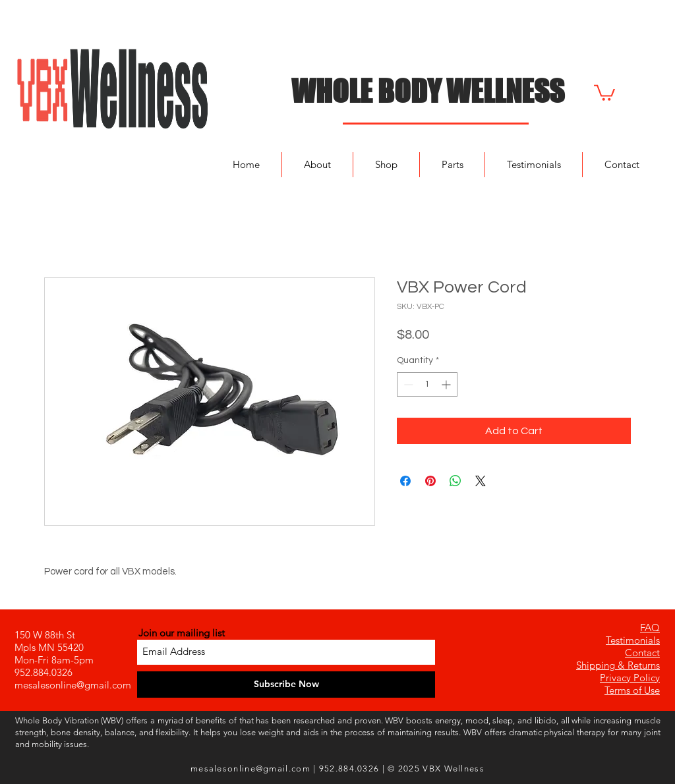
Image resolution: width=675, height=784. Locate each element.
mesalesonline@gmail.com (73, 685)
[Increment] (447, 384)
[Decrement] (407, 384)
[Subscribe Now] (286, 685)
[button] (604, 92)
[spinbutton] (427, 384)
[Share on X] (481, 481)
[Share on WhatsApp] (455, 481)
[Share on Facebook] (405, 481)
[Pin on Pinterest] (430, 481)
